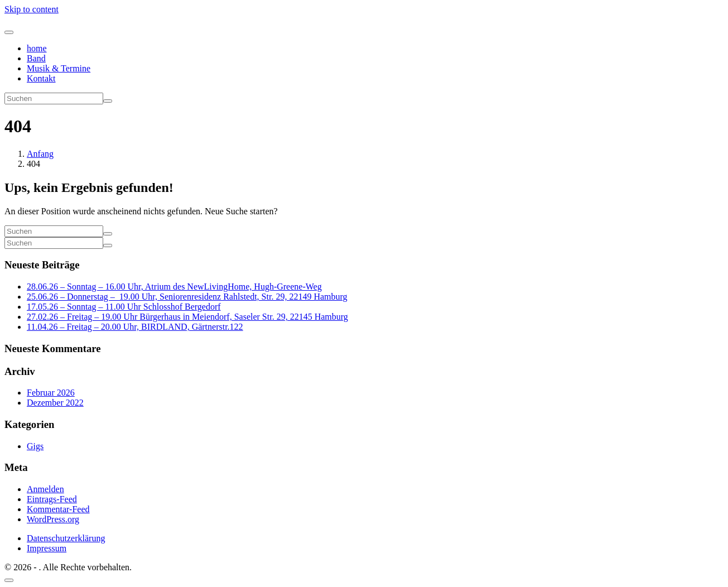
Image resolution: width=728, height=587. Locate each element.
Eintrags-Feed (52, 499)
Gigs (35, 446)
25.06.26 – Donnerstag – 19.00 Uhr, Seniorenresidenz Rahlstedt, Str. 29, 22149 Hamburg (187, 297)
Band (36, 58)
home (37, 48)
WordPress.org (53, 519)
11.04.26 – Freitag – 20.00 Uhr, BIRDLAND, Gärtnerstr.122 (135, 327)
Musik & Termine (59, 68)
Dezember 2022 (55, 403)
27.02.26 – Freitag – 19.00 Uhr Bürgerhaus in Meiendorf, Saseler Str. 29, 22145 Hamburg (187, 317)
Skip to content (32, 9)
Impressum (47, 548)
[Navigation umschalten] (9, 32)
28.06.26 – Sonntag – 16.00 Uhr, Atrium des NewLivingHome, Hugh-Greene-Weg (174, 287)
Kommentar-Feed (58, 509)
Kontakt (41, 78)
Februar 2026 (51, 393)
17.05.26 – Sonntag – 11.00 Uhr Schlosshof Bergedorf (124, 307)
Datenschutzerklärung (66, 538)
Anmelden (45, 489)
